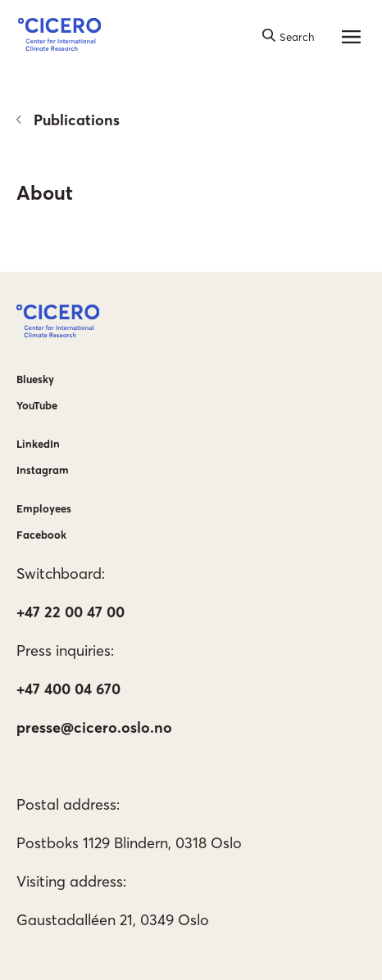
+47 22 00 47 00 (70, 612)
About (45, 193)
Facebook (41, 535)
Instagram (43, 470)
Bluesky (35, 379)
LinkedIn (38, 444)
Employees (44, 508)
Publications (68, 120)
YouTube (37, 405)
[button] (59, 37)
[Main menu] (352, 37)
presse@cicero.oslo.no (94, 727)
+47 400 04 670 (68, 689)
